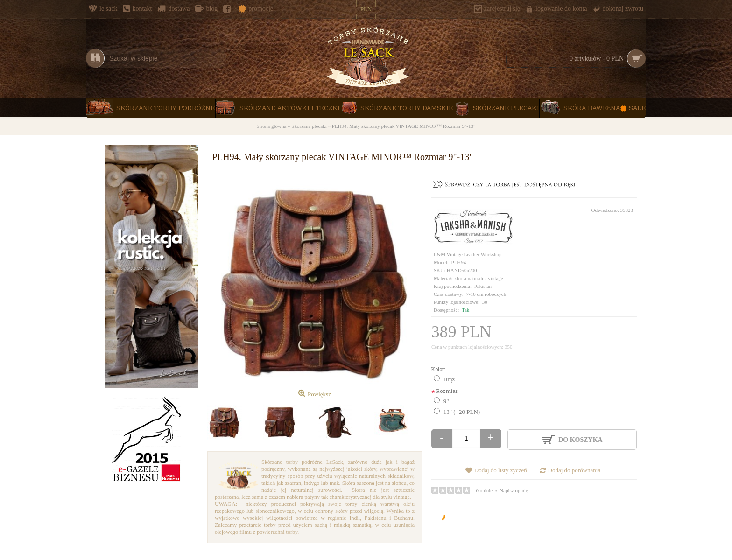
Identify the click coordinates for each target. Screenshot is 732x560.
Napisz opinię (514, 490)
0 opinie (485, 490)
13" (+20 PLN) (462, 412)
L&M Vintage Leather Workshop (468, 254)
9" (446, 401)
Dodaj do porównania (574, 470)
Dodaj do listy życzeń (501, 470)
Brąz (449, 379)
